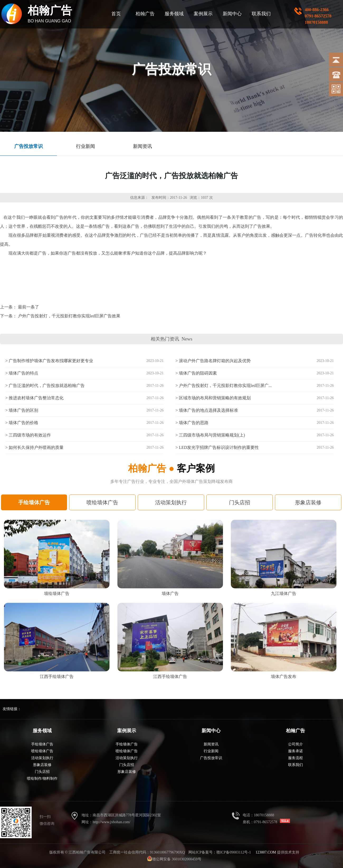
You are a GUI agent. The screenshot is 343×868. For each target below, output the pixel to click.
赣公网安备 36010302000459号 (177, 859)
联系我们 (261, 14)
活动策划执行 (171, 502)
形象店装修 (308, 502)
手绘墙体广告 (34, 502)
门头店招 (240, 502)
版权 (53, 852)
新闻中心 (232, 14)
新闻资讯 (211, 744)
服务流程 (296, 758)
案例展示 (203, 14)
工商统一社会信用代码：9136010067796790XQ (147, 852)
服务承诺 (296, 751)
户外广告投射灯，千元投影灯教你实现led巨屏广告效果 (69, 316)
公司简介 (296, 744)
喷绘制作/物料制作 (42, 779)
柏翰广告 (145, 14)
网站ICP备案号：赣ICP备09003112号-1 (220, 852)
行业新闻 (211, 751)
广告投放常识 (211, 758)
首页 (116, 14)
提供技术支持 (277, 852)
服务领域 (174, 14)
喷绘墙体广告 (102, 502)
